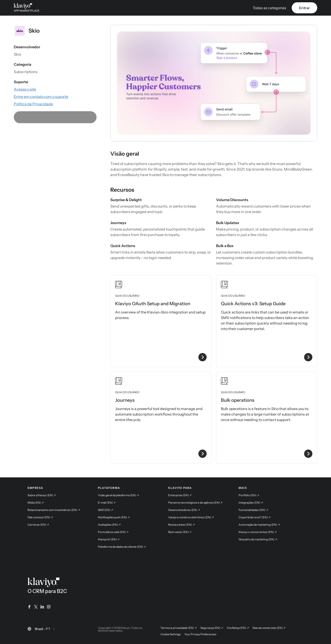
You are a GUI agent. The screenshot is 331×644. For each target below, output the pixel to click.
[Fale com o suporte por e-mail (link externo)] (41, 97)
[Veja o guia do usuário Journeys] (161, 418)
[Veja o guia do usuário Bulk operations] (267, 418)
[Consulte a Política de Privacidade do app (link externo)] (33, 104)
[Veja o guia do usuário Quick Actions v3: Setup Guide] (267, 321)
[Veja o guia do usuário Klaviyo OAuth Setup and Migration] (161, 321)
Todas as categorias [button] (269, 8)
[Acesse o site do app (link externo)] (25, 89)
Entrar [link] (304, 8)
